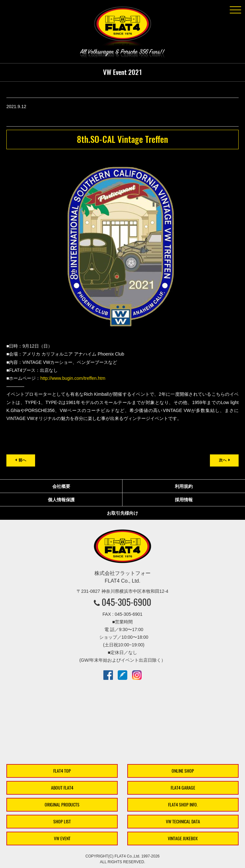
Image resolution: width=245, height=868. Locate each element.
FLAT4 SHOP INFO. (183, 805)
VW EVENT (62, 839)
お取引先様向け (122, 513)
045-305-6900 (126, 602)
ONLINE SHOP (183, 771)
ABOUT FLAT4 (62, 788)
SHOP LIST (62, 822)
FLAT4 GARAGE (183, 788)
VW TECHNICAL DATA (183, 822)
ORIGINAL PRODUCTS (62, 805)
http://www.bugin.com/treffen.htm (73, 378)
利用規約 (184, 486)
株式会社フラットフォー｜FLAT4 (122, 27)
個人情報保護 (61, 500)
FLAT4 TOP (62, 771)
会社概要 (61, 486)
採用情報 (184, 500)
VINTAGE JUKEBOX (183, 839)
